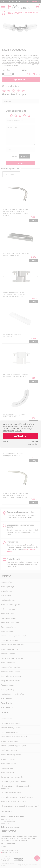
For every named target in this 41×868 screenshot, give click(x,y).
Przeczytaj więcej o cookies (12, 431)
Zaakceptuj (21, 436)
